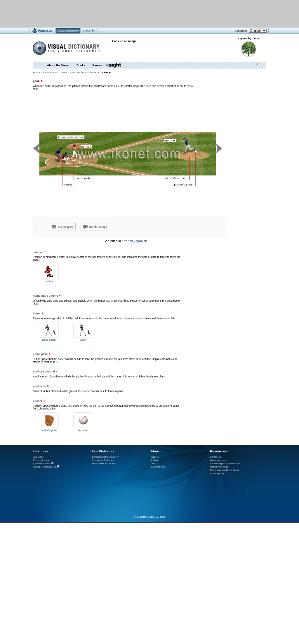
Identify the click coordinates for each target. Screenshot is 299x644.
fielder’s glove (49, 430)
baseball (95, 72)
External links (158, 467)
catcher (49, 281)
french (128, 241)
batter (83, 340)
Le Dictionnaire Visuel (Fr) (106, 457)
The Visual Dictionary (103, 460)
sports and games (55, 72)
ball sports (78, 72)
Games (97, 65)
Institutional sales (219, 467)
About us (38, 457)
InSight (155, 460)
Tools (154, 464)
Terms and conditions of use (225, 470)
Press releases (41, 460)
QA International (42, 464)
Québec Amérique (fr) (45, 467)
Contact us (216, 457)
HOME (36, 72)
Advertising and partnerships (225, 464)
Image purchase (218, 460)
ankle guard (49, 340)
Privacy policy (217, 474)
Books (81, 65)
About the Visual (58, 65)
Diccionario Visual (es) (104, 464)
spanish (141, 241)
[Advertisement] (231, 276)
